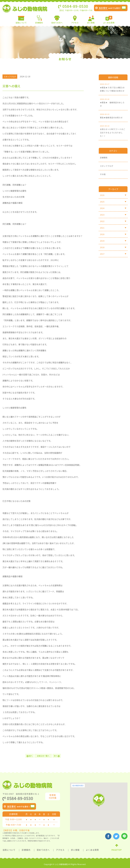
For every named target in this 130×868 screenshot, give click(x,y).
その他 (103, 174)
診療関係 (104, 158)
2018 (113, 247)
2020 (113, 234)
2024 (113, 208)
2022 (113, 221)
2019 (113, 241)
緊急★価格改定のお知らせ (113, 116)
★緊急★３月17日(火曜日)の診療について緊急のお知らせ (113, 87)
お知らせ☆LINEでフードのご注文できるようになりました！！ (113, 131)
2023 (113, 215)
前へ (30, 756)
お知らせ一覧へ (43, 756)
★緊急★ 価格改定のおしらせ (113, 102)
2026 (113, 195)
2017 (113, 254)
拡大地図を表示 (78, 786)
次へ (57, 756)
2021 (113, 228)
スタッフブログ (107, 166)
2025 (113, 202)
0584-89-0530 (18, 798)
